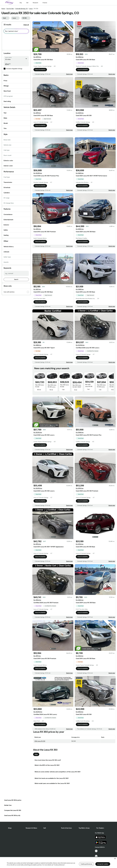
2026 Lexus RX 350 (40, 767)
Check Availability (40, 70)
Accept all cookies (103, 864)
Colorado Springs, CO (21, 9)
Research (35, 3)
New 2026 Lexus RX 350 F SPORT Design (77, 412)
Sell (27, 3)
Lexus (31, 9)
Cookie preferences (86, 864)
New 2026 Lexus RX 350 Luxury (52, 411)
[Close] (115, 859)
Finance (45, 3)
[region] (58, 862)
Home (3, 9)
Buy (21, 3)
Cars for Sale (10, 9)
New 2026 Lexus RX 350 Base (89, 412)
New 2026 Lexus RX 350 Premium (40, 412)
